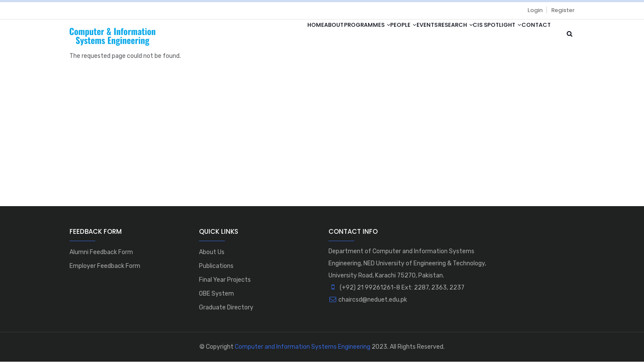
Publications (216, 267)
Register (563, 10)
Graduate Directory (226, 309)
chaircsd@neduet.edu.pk (368, 301)
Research (434, 36)
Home (253, 36)
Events (398, 36)
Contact (532, 36)
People (366, 36)
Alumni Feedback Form (101, 253)
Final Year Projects (225, 281)
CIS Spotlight (484, 36)
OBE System (216, 295)
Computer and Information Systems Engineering (303, 348)
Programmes (321, 36)
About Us (212, 253)
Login (535, 10)
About (279, 36)
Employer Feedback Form (105, 267)
